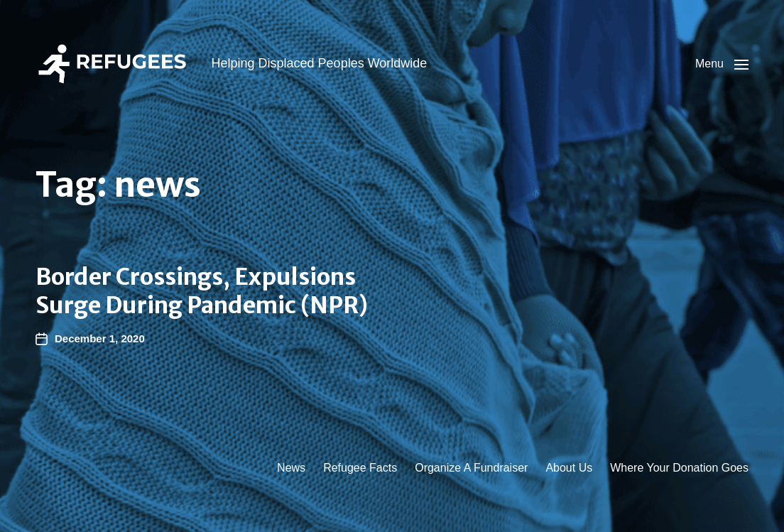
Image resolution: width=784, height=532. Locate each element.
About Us (569, 468)
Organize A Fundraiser (471, 468)
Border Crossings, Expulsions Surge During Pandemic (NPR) (202, 291)
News (291, 468)
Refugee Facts (360, 468)
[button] (722, 64)
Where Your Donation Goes (679, 468)
